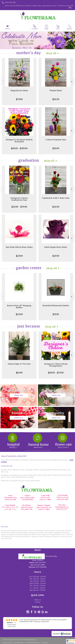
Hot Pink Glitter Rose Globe (19, 247)
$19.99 (56, 314)
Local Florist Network (33, 643)
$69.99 (19, 373)
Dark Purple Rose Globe (56, 247)
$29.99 (19, 256)
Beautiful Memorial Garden (56, 306)
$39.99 (56, 148)
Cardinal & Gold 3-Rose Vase (56, 198)
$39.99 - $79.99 (56, 373)
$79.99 (19, 99)
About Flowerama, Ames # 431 (14, 456)
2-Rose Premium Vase (56, 140)
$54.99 (56, 99)
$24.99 (56, 207)
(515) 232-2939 (10, 2)
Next (72, 82)
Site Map (45, 643)
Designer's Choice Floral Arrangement (56, 365)
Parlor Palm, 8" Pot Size (19, 364)
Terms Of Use (7, 643)
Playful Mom (56, 91)
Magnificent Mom (19, 91)
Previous (3, 82)
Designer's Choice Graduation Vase (19, 199)
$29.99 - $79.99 (19, 207)
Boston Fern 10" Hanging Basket (19, 307)
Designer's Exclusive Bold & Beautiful (19, 141)
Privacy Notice (19, 643)
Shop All (51, 53)
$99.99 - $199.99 (19, 148)
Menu (8, 29)
